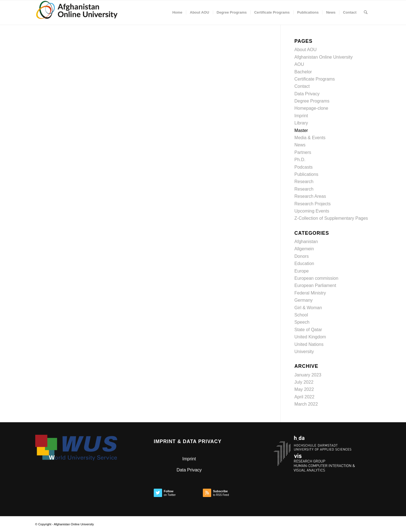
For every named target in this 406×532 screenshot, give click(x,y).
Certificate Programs (315, 79)
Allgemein (304, 249)
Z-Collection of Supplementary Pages (331, 218)
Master (301, 130)
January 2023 (308, 375)
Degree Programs (312, 101)
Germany (304, 300)
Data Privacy (307, 94)
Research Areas (310, 196)
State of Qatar (308, 330)
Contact (302, 86)
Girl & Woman (308, 308)
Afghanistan (306, 242)
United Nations (309, 344)
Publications (306, 174)
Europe (302, 271)
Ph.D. (300, 160)
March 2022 (306, 404)
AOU (299, 64)
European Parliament (315, 285)
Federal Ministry (310, 293)
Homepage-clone (311, 108)
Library (301, 123)
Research (304, 182)
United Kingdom (310, 337)
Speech (302, 322)
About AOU (306, 50)
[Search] (366, 13)
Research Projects (313, 204)
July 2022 (304, 382)
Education (304, 263)
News (300, 145)
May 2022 (304, 389)
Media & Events (310, 138)
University (304, 352)
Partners (303, 152)
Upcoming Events (312, 211)
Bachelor (303, 72)
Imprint (301, 116)
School (301, 315)
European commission (316, 278)
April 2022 (304, 397)
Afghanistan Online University (324, 57)
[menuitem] (177, 13)
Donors (302, 256)
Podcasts (304, 167)
